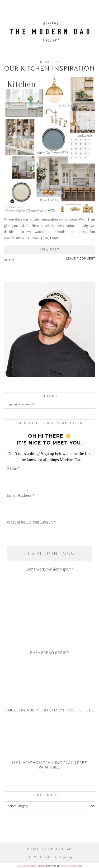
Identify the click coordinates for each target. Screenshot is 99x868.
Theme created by (49, 857)
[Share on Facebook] (19, 260)
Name (13, 468)
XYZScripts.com (72, 866)
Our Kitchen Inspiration (50, 69)
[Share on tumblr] (27, 260)
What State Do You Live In (31, 522)
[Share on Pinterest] (24, 260)
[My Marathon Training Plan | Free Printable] (49, 750)
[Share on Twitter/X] (21, 260)
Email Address (21, 495)
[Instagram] (12, 831)
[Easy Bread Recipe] (49, 635)
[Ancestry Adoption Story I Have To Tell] (49, 693)
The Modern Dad (56, 849)
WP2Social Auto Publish (31, 866)
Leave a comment (81, 259)
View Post (50, 250)
